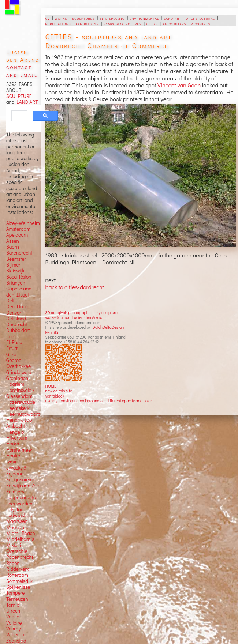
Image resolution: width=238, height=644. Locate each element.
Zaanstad (16, 641)
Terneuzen (17, 599)
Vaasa (13, 617)
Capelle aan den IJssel (19, 291)
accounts (201, 23)
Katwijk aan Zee (23, 486)
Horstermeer (19, 450)
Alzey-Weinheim (23, 223)
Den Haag (17, 306)
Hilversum (17, 438)
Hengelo (15, 432)
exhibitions (87, 23)
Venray (14, 629)
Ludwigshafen (21, 515)
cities (152, 23)
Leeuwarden (19, 504)
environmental (144, 18)
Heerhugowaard (23, 414)
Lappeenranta (21, 497)
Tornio (13, 605)
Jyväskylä (16, 468)
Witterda (15, 634)
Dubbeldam (18, 330)
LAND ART (26, 102)
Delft (11, 301)
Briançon (16, 283)
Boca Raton (19, 277)
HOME (51, 386)
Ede (10, 336)
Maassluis (17, 527)
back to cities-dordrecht (75, 287)
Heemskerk (18, 408)
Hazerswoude (21, 402)
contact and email (22, 70)
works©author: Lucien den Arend (74, 317)
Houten (14, 456)
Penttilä (52, 332)
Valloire (14, 623)
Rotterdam (17, 575)
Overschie (17, 551)
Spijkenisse (18, 587)
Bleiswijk (15, 271)
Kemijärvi (16, 492)
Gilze (11, 354)
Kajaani (14, 474)
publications (58, 23)
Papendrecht (20, 557)
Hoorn (13, 444)
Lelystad (15, 509)
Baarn (13, 247)
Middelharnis (20, 539)
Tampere (16, 593)
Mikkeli (14, 545)
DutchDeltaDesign (108, 327)
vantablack (55, 396)
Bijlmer (13, 265)
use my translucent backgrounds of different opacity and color (99, 401)
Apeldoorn (17, 235)
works (61, 18)
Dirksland (16, 319)
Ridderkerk (18, 569)
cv (48, 18)
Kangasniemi (20, 479)
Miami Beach (21, 533)
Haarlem (15, 384)
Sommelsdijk (19, 581)
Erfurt (12, 348)
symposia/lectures (122, 23)
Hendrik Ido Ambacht (19, 423)
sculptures (83, 18)
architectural (201, 18)
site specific (112, 18)
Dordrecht (17, 324)
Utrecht (14, 611)
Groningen (17, 378)
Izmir (12, 462)
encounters (175, 23)
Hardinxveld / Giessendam (20, 393)
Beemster (16, 259)
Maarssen (17, 521)
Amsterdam (18, 229)
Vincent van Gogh (179, 85)
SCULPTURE (19, 96)
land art (173, 18)
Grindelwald (19, 372)
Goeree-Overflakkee (18, 363)
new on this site (59, 391)
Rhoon (13, 563)
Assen (13, 241)
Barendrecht (19, 253)
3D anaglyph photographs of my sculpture (81, 312)
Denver (14, 313)
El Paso (14, 342)
